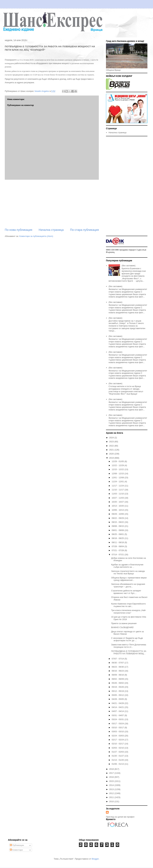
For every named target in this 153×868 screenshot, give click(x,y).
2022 (112, 446)
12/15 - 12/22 (118, 469)
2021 (112, 450)
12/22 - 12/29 (118, 465)
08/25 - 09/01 (118, 534)
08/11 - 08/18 (118, 542)
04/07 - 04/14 (118, 711)
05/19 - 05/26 (118, 687)
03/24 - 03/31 (118, 719)
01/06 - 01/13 (118, 764)
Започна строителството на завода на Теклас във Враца (128, 572)
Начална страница (51, 230)
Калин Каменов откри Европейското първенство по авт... (128, 605)
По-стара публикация (84, 230)
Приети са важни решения (124, 623)
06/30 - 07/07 (118, 663)
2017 (112, 773)
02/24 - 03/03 (118, 736)
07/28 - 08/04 (118, 546)
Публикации (17, 845)
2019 (112, 458)
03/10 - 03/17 (118, 728)
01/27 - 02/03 (118, 752)
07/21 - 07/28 (118, 550)
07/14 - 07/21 (118, 555)
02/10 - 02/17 (118, 744)
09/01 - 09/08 (118, 530)
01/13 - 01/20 (118, 760)
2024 (112, 438)
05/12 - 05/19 (118, 691)
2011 (112, 797)
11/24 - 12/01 (118, 482)
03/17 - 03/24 (118, 724)
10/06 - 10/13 (118, 510)
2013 (112, 789)
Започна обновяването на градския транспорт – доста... (128, 585)
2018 (112, 769)
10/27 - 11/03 (118, 498)
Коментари (16, 850)
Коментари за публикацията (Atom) (36, 236)
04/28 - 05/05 (118, 699)
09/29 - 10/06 (118, 514)
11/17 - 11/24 (118, 486)
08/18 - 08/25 (118, 538)
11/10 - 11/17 (118, 490)
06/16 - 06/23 (118, 671)
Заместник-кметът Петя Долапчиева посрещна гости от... (129, 646)
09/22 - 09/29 (118, 518)
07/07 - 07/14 (118, 659)
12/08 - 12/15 (118, 474)
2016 (112, 777)
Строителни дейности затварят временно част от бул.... (126, 592)
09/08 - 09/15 (118, 526)
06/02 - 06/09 (118, 679)
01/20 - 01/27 (118, 756)
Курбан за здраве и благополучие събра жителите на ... (127, 566)
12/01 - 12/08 (118, 478)
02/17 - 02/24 (118, 740)
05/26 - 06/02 (118, 683)
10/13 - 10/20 (118, 506)
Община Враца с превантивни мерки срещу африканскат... (129, 579)
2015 (112, 781)
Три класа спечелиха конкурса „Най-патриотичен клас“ (129, 612)
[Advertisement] (52, 204)
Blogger (95, 859)
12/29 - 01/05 (118, 461)
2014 (112, 785)
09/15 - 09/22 (118, 522)
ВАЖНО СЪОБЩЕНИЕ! (122, 627)
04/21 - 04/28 (118, 703)
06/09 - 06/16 (118, 675)
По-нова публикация (18, 230)
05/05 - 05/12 (118, 695)
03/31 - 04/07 (118, 715)
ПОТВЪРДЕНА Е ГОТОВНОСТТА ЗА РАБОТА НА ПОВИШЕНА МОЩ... (129, 652)
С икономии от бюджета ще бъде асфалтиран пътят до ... (127, 639)
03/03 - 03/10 (118, 732)
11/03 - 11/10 (118, 494)
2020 (112, 454)
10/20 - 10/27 (118, 502)
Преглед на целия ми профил (120, 817)
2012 (112, 793)
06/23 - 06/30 (118, 667)
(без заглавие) (128, 266)
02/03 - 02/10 (118, 748)
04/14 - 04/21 (118, 707)
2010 (112, 801)
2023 (112, 442)
